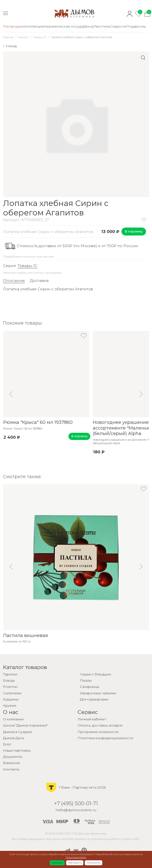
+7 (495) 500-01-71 (76, 803)
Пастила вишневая (25, 635)
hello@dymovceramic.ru (76, 810)
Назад (11, 46)
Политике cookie (76, 857)
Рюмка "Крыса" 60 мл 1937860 (38, 422)
